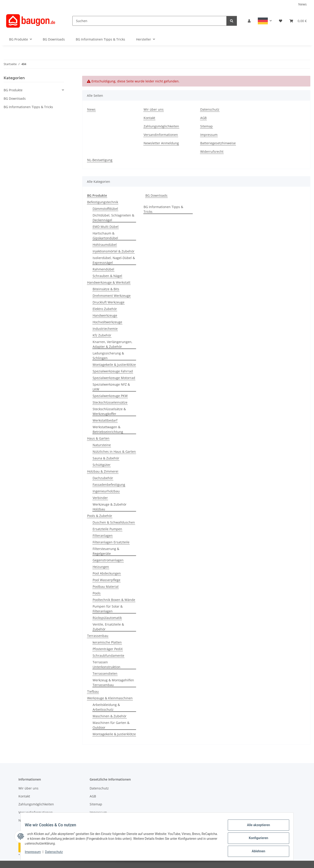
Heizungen (101, 567)
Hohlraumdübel (105, 245)
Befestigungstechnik (103, 202)
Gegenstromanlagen (108, 560)
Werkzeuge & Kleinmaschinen (110, 698)
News (303, 4)
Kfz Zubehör (102, 335)
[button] (249, 21)
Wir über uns (154, 109)
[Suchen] (149, 21)
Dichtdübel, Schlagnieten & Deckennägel (113, 218)
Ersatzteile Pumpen (107, 529)
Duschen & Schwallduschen (114, 522)
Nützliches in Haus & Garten (114, 452)
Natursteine (102, 445)
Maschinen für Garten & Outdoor (111, 725)
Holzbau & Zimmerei (103, 471)
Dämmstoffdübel (105, 209)
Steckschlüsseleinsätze (110, 402)
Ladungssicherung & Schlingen (108, 356)
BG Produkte (13, 90)
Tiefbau (93, 691)
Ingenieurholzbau (106, 491)
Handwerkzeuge (105, 315)
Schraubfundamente (108, 655)
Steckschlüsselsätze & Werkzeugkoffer (109, 411)
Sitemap (206, 126)
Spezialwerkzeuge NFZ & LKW (111, 387)
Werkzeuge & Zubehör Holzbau (110, 507)
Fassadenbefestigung (109, 485)
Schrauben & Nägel (107, 276)
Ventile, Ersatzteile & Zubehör (108, 627)
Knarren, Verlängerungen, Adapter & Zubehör (113, 344)
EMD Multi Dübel (106, 227)
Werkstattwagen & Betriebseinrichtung (108, 429)
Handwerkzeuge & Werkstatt (109, 282)
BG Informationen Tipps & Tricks (163, 209)
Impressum (36, 854)
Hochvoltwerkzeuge (107, 322)
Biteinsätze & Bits (106, 289)
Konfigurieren (255, 840)
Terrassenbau (98, 636)
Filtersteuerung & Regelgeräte (106, 551)
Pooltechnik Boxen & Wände (114, 600)
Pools (97, 593)
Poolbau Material (106, 587)
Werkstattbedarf (105, 420)
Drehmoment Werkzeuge (112, 296)
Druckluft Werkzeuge (109, 302)
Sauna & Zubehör (106, 458)
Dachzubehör (103, 478)
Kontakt (149, 118)
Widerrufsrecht (212, 151)
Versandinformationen (161, 135)
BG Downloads (156, 195)
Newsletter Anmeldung (161, 143)
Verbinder (100, 498)
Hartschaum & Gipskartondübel (105, 236)
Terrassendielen (105, 673)
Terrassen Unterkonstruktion (106, 664)
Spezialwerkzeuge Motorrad (114, 378)
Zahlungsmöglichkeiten (161, 126)
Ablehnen (255, 852)
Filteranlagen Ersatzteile (111, 542)
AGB (203, 118)
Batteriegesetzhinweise (218, 143)
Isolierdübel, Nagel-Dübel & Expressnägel (114, 260)
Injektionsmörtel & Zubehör (114, 251)
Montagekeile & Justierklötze (114, 365)
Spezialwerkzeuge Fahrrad (113, 371)
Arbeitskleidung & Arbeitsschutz (106, 707)
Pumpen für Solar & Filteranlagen (108, 609)
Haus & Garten (98, 438)
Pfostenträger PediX (108, 649)
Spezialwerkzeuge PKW (110, 396)
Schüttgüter (102, 465)
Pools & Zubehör (100, 516)
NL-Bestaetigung (100, 160)
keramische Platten (107, 642)
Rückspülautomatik (107, 618)
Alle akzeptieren (255, 828)
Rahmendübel (103, 269)
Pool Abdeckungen (107, 573)
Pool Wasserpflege (106, 580)
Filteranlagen (103, 536)
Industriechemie (105, 329)
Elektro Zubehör (105, 309)
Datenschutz (57, 854)
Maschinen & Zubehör (110, 716)
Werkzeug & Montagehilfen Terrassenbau (113, 682)
